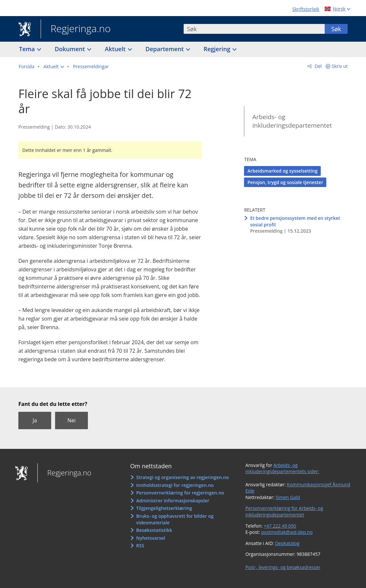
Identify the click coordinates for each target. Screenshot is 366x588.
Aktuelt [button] (116, 49)
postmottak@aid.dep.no (287, 532)
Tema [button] (28, 49)
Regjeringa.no (76, 29)
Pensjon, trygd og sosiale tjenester (285, 182)
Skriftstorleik (306, 9)
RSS (140, 546)
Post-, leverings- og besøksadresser (283, 567)
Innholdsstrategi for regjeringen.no (175, 485)
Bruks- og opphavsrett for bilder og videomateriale (175, 519)
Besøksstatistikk (154, 530)
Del (318, 66)
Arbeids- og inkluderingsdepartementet (292, 121)
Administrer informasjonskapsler (173, 501)
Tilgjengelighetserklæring (164, 508)
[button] (54, 67)
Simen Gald (288, 497)
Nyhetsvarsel (151, 538)
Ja (35, 420)
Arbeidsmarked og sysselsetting (282, 171)
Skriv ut (340, 66)
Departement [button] (165, 49)
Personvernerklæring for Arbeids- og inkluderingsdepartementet (284, 511)
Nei (71, 420)
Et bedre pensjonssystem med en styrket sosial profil (295, 221)
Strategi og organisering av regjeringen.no (183, 477)
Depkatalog (287, 543)
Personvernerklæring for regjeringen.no (180, 493)
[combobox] (254, 29)
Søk (336, 29)
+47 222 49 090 (280, 526)
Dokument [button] (71, 49)
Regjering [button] (218, 49)
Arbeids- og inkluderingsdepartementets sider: (282, 468)
